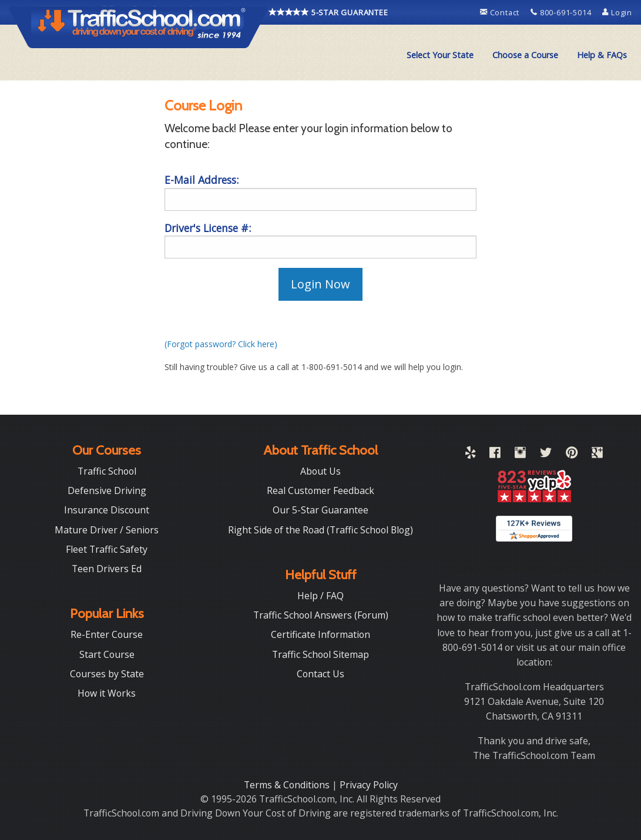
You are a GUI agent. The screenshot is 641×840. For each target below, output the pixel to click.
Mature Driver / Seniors (107, 530)
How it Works (107, 693)
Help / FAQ (320, 596)
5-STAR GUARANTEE (328, 12)
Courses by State (107, 674)
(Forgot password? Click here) (221, 344)
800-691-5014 (562, 12)
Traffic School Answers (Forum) (321, 615)
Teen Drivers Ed (107, 569)
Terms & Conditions (288, 785)
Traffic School (107, 471)
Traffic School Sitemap (320, 654)
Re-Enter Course (107, 634)
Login (617, 12)
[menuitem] (440, 55)
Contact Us (320, 674)
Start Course (107, 654)
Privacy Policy (369, 785)
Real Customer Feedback (320, 490)
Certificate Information (320, 634)
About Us (320, 471)
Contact (501, 12)
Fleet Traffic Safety (107, 549)
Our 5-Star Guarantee (320, 510)
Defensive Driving (107, 490)
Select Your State (440, 55)
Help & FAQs (602, 55)
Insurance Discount (107, 510)
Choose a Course (525, 55)
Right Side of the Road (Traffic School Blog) (320, 530)
